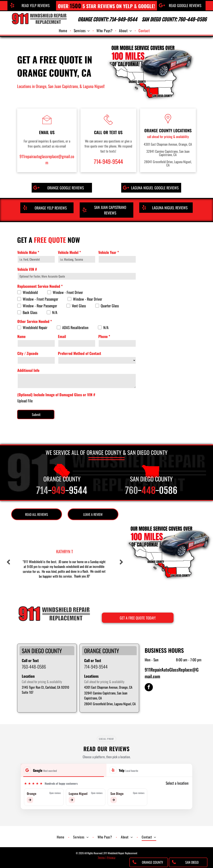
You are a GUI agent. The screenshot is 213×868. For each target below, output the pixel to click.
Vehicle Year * (109, 252)
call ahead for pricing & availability (168, 137)
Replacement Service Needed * (40, 286)
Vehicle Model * (69, 252)
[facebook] (149, 688)
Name (21, 336)
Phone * (104, 336)
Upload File (25, 401)
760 (131, 491)
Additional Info (28, 370)
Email (62, 336)
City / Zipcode (28, 353)
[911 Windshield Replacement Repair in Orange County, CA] (166, 255)
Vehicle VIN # (27, 269)
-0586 (166, 491)
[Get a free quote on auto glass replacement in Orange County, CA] (166, 307)
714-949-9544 (108, 161)
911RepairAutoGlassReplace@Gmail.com (172, 673)
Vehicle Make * (28, 252)
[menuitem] (63, 31)
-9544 (76, 491)
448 (148, 491)
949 (58, 491)
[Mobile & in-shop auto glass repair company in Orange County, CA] (166, 409)
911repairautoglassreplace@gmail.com (47, 159)
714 (42, 491)
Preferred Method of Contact (80, 353)
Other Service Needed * (35, 321)
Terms (101, 858)
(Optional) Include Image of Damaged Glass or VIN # (56, 395)
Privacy (111, 858)
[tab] (64, 770)
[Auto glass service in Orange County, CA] (166, 358)
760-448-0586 (34, 667)
